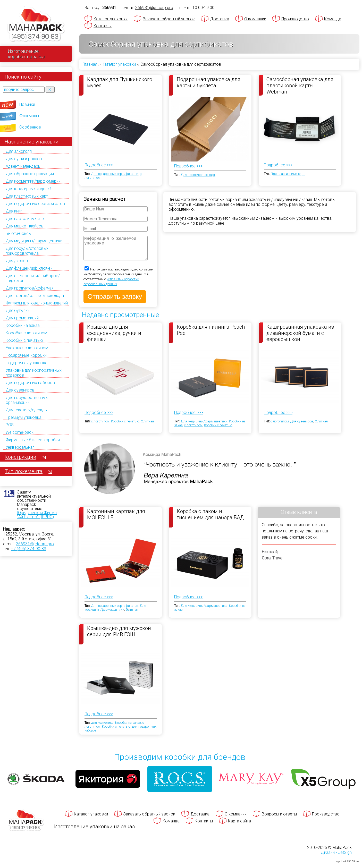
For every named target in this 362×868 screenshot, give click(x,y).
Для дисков (17, 261)
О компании (255, 19)
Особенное (30, 127)
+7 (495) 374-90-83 (29, 549)
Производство (295, 19)
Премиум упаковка (24, 417)
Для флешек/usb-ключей (29, 268)
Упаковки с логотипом (27, 348)
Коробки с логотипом (26, 333)
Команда (333, 19)
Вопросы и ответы (279, 819)
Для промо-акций (22, 318)
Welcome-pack (20, 432)
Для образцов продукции (30, 174)
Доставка (220, 19)
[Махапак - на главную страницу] (36, 25)
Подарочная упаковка (27, 363)
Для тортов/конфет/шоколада (35, 296)
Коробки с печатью (24, 340)
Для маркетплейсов (25, 226)
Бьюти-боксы (19, 233)
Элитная (147, 426)
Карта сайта (239, 826)
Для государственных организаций (27, 400)
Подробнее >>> (99, 165)
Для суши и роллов (24, 159)
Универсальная (20, 447)
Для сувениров (20, 390)
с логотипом (100, 426)
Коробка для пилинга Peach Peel (211, 335)
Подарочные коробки (26, 355)
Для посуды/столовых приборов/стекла (27, 251)
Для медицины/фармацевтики (34, 241)
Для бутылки (18, 310)
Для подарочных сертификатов (35, 204)
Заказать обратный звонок (169, 19)
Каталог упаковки (111, 19)
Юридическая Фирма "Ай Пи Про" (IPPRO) (37, 515)
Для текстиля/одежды (27, 410)
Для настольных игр (25, 219)
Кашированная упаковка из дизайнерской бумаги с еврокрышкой (300, 338)
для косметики (102, 728)
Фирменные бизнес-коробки (33, 440)
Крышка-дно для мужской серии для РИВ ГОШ (119, 636)
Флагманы (29, 116)
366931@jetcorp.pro (35, 544)
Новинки (27, 104)
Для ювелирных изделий (29, 189)
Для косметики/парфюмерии (33, 181)
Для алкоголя (19, 151)
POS (10, 425)
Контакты (103, 26)
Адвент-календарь (23, 166)
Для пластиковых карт (27, 196)
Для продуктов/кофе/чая (30, 288)
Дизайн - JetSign (336, 858)
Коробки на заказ (23, 325)
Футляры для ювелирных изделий (37, 303)
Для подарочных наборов (30, 383)
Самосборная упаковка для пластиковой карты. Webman (300, 85)
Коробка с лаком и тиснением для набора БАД (210, 520)
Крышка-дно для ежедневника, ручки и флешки (114, 338)
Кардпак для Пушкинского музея (120, 82)
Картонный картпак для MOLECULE (116, 520)
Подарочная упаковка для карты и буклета (209, 82)
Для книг (14, 211)
